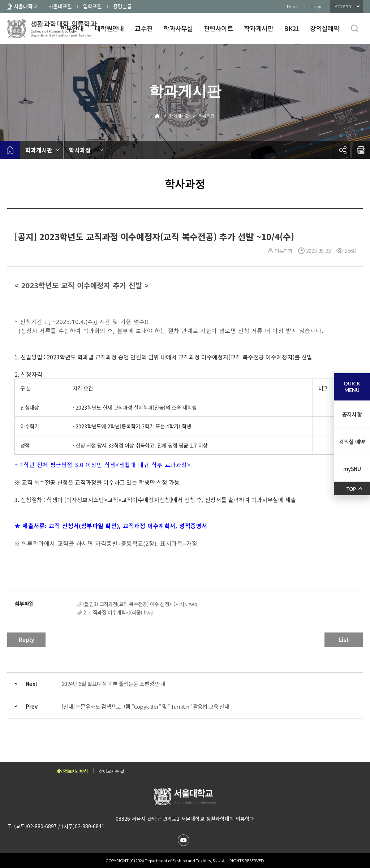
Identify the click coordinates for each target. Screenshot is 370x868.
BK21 (291, 28)
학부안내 (72, 28)
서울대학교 (25, 6)
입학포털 (92, 6)
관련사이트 (218, 28)
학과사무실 (178, 28)
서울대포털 (60, 6)
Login (317, 6)
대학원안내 (109, 28)
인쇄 (361, 150)
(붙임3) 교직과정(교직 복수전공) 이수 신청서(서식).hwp (140, 604)
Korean (343, 6)
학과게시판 (259, 28)
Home (293, 6)
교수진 (144, 28)
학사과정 (207, 116)
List (344, 640)
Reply (27, 640)
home (10, 150)
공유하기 (343, 150)
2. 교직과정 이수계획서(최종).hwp (118, 612)
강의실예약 (325, 28)
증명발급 (122, 6)
